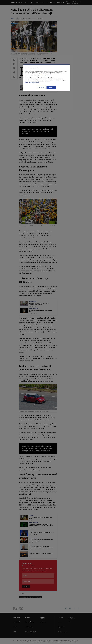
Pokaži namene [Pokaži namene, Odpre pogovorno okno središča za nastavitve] (41, 87)
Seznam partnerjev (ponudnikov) (32, 83)
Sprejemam (51, 87)
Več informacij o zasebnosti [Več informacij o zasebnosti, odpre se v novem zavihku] (45, 75)
